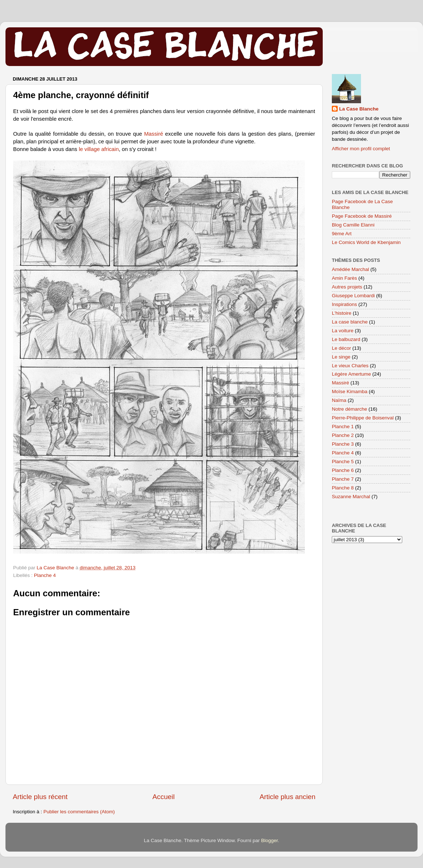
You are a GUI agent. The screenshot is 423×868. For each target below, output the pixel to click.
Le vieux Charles (350, 366)
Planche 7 (343, 479)
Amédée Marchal (350, 269)
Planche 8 (343, 488)
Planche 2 (343, 435)
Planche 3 (343, 444)
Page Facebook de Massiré (362, 216)
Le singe (341, 357)
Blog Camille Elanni (353, 225)
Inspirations (344, 304)
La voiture (343, 331)
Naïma (339, 400)
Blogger (269, 840)
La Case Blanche (359, 109)
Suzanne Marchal (351, 497)
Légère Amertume (351, 374)
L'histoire (342, 313)
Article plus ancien (288, 797)
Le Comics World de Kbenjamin (366, 242)
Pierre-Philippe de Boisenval (363, 418)
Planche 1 (343, 427)
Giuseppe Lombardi (353, 296)
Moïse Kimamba (350, 392)
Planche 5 (343, 462)
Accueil (164, 797)
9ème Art (342, 234)
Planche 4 (45, 575)
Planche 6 (343, 470)
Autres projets (347, 287)
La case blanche (350, 322)
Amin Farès (344, 278)
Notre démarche (350, 409)
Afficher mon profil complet (361, 149)
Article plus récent (40, 797)
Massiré (155, 134)
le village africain (99, 149)
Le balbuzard (346, 339)
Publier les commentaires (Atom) (79, 812)
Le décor (341, 348)
